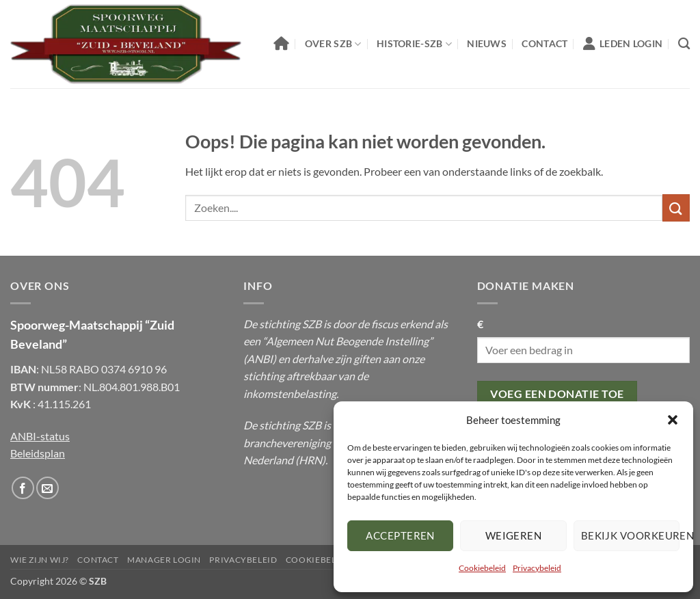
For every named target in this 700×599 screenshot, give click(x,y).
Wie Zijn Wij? (40, 560)
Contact (544, 43)
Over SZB (333, 44)
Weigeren (514, 535)
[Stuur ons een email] (48, 488)
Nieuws (487, 43)
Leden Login (623, 44)
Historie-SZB (414, 44)
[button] (673, 420)
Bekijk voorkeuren (630, 535)
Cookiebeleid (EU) (328, 560)
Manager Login (164, 560)
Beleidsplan (38, 453)
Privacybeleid (537, 568)
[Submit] (676, 208)
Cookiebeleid (482, 568)
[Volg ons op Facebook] (23, 488)
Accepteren (400, 535)
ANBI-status (40, 436)
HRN (310, 460)
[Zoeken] (684, 44)
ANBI (260, 359)
